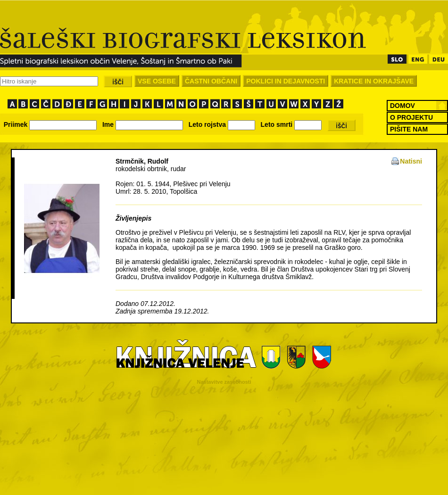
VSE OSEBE (157, 81)
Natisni (411, 161)
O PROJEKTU (411, 117)
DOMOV (402, 106)
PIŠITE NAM (409, 129)
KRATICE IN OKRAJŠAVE (374, 81)
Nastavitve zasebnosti (224, 382)
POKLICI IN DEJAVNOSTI (286, 81)
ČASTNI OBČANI (211, 81)
